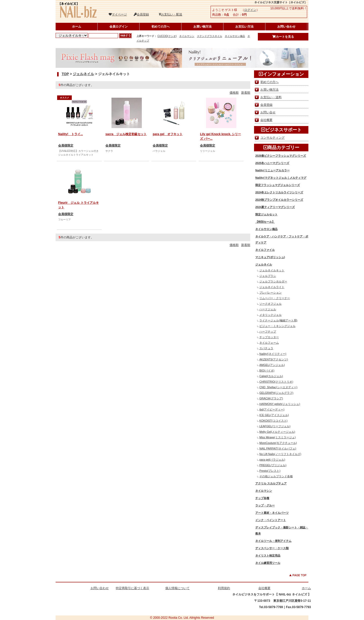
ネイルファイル (265, 250)
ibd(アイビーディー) (272, 409)
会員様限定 (66, 146)
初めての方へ (161, 27)
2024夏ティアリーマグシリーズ (275, 207)
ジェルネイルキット (272, 270)
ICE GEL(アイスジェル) (274, 415)
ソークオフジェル (270, 304)
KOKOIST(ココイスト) (273, 421)
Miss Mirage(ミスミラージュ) (278, 437)
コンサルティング (272, 138)
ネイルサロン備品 (235, 36)
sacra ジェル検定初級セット (126, 134)
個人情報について (177, 588)
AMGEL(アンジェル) (272, 365)
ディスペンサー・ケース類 (272, 548)
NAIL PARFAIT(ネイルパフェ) (278, 448)
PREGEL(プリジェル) (273, 465)
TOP (65, 74)
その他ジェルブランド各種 (276, 476)
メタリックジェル (270, 315)
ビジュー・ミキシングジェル (277, 326)
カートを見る (283, 37)
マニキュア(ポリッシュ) (270, 257)
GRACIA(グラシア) (271, 398)
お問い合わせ (286, 27)
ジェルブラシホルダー (273, 281)
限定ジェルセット (266, 214)
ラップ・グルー (265, 505)
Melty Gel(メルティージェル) (277, 432)
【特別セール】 (265, 222)
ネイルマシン (187, 36)
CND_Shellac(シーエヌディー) (278, 387)
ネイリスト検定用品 (268, 555)
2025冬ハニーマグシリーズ (272, 163)
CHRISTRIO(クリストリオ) (276, 382)
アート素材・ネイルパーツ (272, 513)
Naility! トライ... (71, 134)
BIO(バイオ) (267, 370)
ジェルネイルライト (272, 287)
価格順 (234, 93)
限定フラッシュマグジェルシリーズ (278, 185)
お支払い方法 (244, 27)
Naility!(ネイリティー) (273, 354)
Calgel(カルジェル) (271, 376)
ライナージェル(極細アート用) (278, 320)
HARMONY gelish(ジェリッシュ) (280, 404)
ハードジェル (268, 309)
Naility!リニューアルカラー (272, 170)
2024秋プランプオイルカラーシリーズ (279, 200)
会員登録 (141, 14)
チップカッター (269, 337)
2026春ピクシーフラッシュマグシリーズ (281, 156)
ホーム (77, 27)
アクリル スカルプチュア (271, 483)
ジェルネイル (83, 74)
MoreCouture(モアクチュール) (278, 443)
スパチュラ (266, 348)
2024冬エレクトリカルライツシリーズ (279, 192)
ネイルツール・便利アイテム (273, 541)
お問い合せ (268, 112)
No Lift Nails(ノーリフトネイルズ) (280, 454)
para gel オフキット (168, 134)
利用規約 (224, 588)
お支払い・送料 (271, 97)
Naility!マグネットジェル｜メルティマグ (281, 178)
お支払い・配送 (170, 14)
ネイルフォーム (269, 343)
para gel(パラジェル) (272, 460)
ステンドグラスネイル (210, 36)
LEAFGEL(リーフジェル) (275, 426)
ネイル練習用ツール (268, 563)
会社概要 (266, 120)
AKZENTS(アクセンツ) (274, 359)
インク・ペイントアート (271, 520)
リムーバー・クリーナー (275, 298)
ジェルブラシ (268, 276)
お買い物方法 (202, 27)
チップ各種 (262, 498)
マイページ (118, 14)
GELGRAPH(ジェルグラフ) (276, 393)
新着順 (246, 93)
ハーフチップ (268, 332)
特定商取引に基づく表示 (132, 588)
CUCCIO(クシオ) (167, 36)
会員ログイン (119, 27)
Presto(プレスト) (270, 471)
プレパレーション (270, 293)
